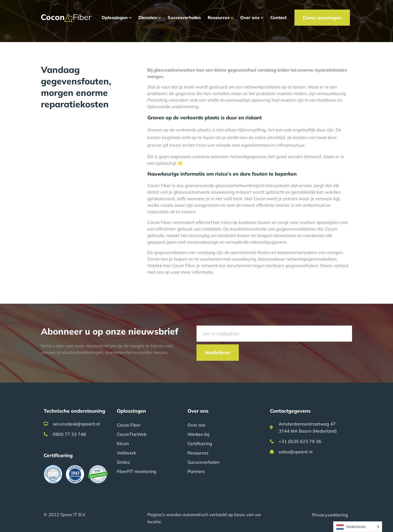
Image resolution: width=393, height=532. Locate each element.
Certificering (200, 444)
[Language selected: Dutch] (358, 527)
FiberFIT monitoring (137, 471)
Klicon (123, 444)
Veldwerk (126, 453)
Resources (198, 453)
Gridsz (123, 462)
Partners (196, 471)
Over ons (196, 425)
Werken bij (198, 434)
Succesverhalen (203, 462)
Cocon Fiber (129, 425)
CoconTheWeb (132, 434)
